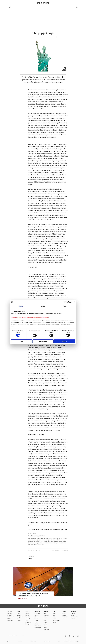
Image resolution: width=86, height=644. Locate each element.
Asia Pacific (28, 619)
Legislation (10, 615)
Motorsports (65, 617)
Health (45, 613)
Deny (21, 341)
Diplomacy (10, 613)
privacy (20, 641)
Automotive (37, 613)
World (28, 612)
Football (64, 613)
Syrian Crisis (28, 622)
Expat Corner (46, 629)
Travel (45, 617)
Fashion (45, 621)
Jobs (9, 641)
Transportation (38, 626)
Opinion (73, 612)
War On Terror (11, 617)
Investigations (19, 617)
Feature (45, 628)
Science (45, 622)
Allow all (65, 341)
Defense (36, 624)
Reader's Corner (74, 617)
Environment (46, 615)
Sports (64, 612)
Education (19, 615)
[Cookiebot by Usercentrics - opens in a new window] (65, 302)
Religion (45, 624)
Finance (36, 619)
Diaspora (19, 621)
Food (45, 619)
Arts (54, 612)
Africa (27, 621)
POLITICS (10, 612)
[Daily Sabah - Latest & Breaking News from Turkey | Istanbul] (43, 3)
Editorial (73, 619)
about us (33, 641)
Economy (37, 615)
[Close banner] (75, 302)
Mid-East (27, 613)
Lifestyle (47, 612)
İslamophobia (29, 624)
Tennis (63, 619)
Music (54, 615)
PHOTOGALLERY (24, 599)
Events (54, 617)
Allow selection (43, 341)
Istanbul (18, 613)
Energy (36, 617)
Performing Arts (56, 621)
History (45, 626)
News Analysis (10, 621)
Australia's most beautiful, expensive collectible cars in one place (33, 595)
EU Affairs (10, 619)
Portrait (54, 619)
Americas (28, 617)
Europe (27, 615)
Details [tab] (43, 306)
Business (37, 612)
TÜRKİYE (19, 612)
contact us (47, 641)
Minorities (19, 619)
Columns (73, 613)
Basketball (64, 615)
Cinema (54, 613)
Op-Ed (72, 615)
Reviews (55, 622)
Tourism (36, 621)
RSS (59, 641)
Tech (36, 622)
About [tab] (65, 306)
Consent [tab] (21, 306)
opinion (30, 558)
